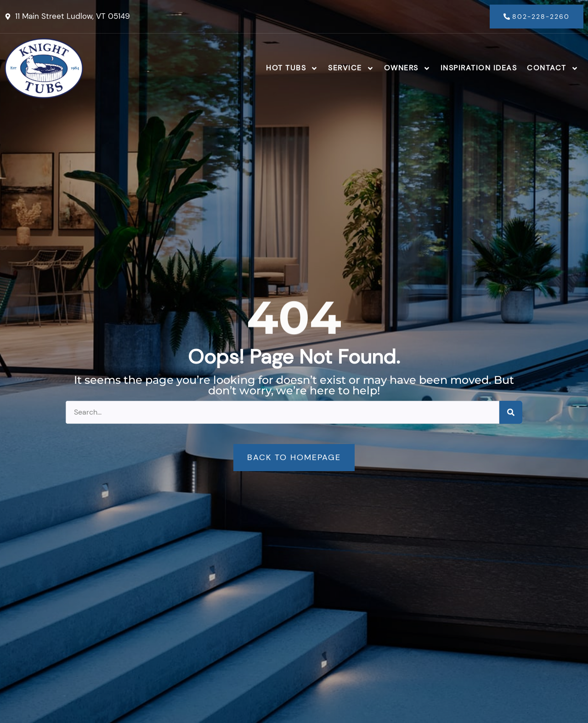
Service (351, 68)
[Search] (511, 412)
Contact (553, 68)
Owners (407, 68)
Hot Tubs (292, 68)
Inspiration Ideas (479, 68)
